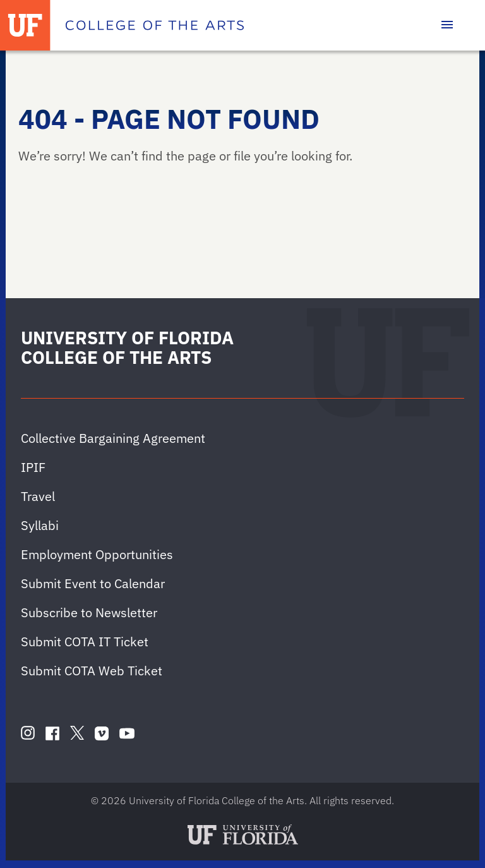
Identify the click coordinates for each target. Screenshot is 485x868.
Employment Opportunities (97, 554)
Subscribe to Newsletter (89, 612)
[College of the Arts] (155, 25)
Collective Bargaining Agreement (113, 438)
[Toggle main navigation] (447, 25)
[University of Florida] (25, 25)
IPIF (33, 467)
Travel (38, 496)
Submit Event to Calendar (93, 583)
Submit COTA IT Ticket (85, 642)
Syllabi (40, 525)
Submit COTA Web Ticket (92, 671)
